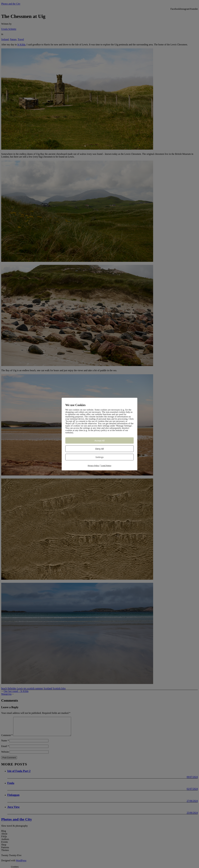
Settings (99, 457)
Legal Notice (106, 465)
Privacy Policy (94, 465)
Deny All (99, 449)
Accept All (99, 440)
